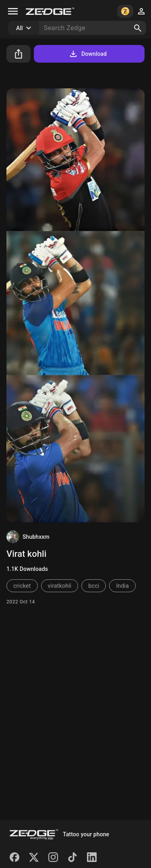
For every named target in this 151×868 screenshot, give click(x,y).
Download (88, 54)
